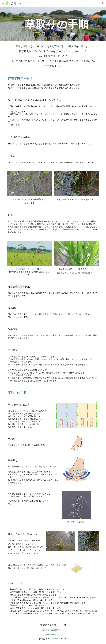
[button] (3, 3)
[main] (57, 24)
